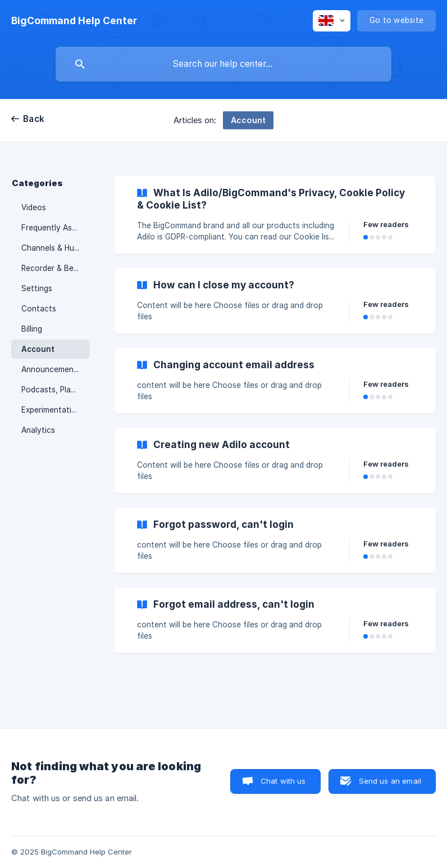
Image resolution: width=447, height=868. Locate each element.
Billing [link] (32, 329)
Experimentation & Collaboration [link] (56, 410)
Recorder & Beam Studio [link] (56, 268)
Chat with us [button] (283, 781)
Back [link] (34, 119)
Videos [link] (34, 207)
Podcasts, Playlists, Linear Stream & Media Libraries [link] (56, 390)
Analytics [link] (38, 430)
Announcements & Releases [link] (56, 369)
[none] (74, 21)
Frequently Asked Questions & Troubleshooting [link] (56, 228)
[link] (275, 215)
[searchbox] (223, 64)
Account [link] (38, 349)
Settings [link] (37, 288)
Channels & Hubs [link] (52, 248)
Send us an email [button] (390, 781)
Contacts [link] (39, 309)
